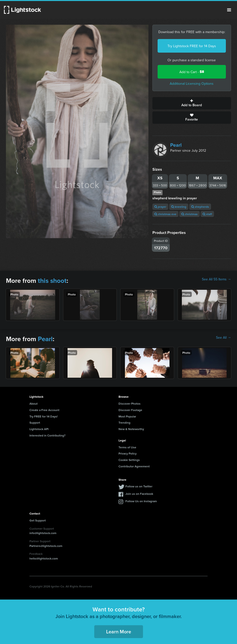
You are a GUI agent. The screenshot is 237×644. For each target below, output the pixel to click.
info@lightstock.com (43, 533)
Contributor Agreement (134, 466)
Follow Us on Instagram (141, 501)
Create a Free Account (44, 410)
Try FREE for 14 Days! (44, 416)
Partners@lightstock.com (46, 546)
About (34, 404)
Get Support (38, 520)
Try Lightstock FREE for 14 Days (192, 46)
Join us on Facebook (139, 494)
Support (35, 423)
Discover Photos (130, 404)
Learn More (119, 632)
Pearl (176, 145)
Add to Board (192, 103)
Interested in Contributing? (47, 435)
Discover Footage (130, 410)
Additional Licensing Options (192, 83)
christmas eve (165, 214)
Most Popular (127, 416)
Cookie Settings (129, 460)
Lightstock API (39, 429)
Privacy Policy (128, 453)
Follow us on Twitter (139, 486)
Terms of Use (127, 447)
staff (207, 214)
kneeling (179, 207)
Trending (124, 423)
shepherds (200, 207)
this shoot (52, 281)
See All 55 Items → (216, 279)
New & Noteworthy (131, 429)
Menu (229, 10)
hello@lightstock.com (44, 558)
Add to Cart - (192, 72)
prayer (160, 207)
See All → (224, 337)
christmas (190, 214)
